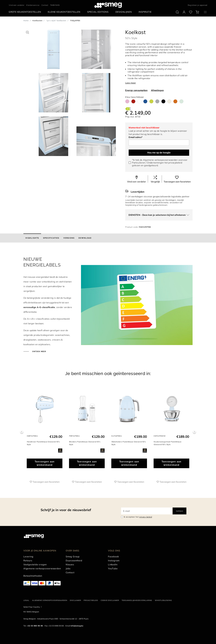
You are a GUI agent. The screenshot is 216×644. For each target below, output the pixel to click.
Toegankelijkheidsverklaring (137, 600)
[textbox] (56, 5)
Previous (22, 432)
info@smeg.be (77, 626)
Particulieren (139, 163)
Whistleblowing (163, 600)
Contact (45, 5)
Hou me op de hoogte (159, 153)
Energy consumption (136, 90)
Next (194, 432)
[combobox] (56, 5)
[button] (27, 32)
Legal (26, 600)
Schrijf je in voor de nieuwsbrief (66, 510)
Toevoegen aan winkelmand (45, 463)
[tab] (32, 238)
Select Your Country (32, 607)
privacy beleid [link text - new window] (146, 517)
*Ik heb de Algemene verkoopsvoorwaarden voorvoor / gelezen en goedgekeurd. (160, 163)
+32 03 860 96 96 (35, 626)
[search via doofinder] (177, 12)
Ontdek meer (39, 352)
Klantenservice (33, 5)
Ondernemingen (155, 163)
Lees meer (131, 83)
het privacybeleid (173, 163)
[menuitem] (26, 12)
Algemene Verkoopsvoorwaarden (50, 600)
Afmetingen (157, 90)
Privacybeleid (91, 600)
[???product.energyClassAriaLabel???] (128, 109)
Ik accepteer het (138, 517)
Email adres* (136, 137)
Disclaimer (75, 600)
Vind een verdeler (17, 5)
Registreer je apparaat (198, 5)
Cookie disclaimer (110, 600)
